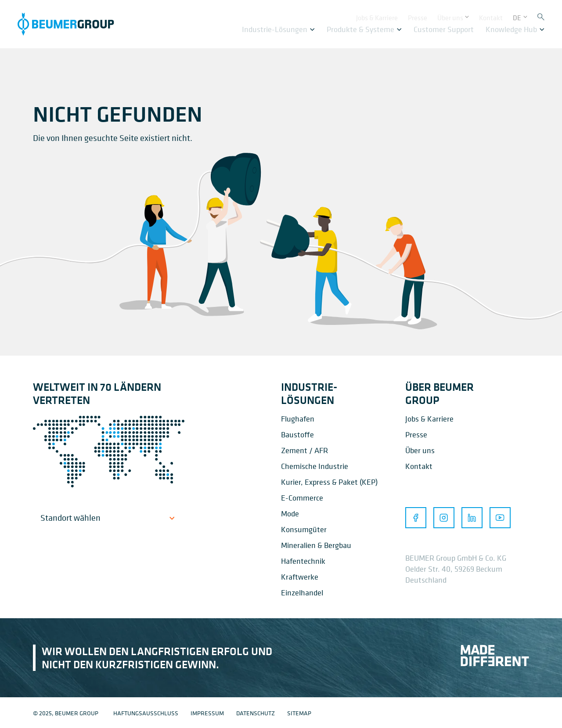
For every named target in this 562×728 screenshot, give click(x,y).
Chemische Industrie (315, 466)
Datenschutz (256, 713)
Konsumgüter (304, 529)
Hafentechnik (303, 561)
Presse (416, 434)
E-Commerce (302, 498)
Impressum (207, 713)
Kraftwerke (300, 577)
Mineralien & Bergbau (316, 545)
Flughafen (298, 419)
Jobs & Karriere (429, 419)
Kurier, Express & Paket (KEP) (329, 482)
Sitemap (299, 713)
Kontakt (419, 466)
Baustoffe (297, 434)
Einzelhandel (302, 593)
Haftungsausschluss (146, 713)
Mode (290, 514)
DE (517, 16)
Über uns (420, 450)
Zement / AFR (304, 450)
